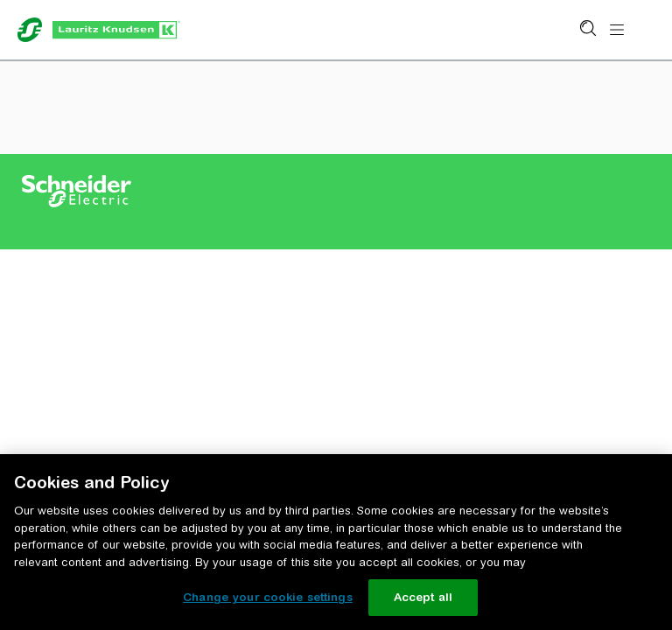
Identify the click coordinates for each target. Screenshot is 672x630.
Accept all (423, 597)
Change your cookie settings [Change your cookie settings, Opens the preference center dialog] (268, 597)
